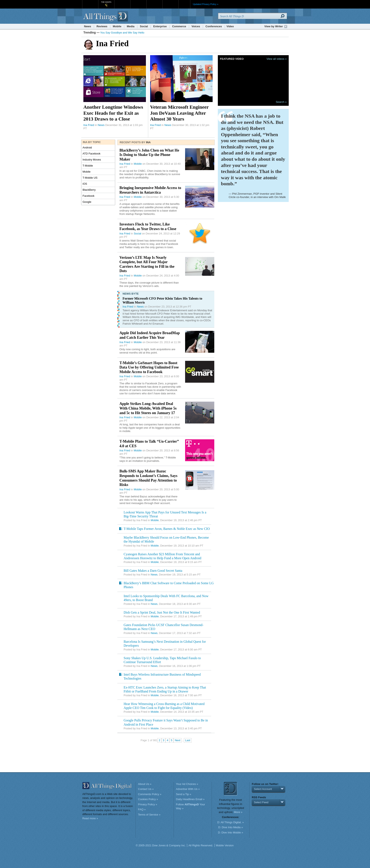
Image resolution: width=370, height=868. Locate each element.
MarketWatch (122, 2)
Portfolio (156, 2)
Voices (196, 26)
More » (238, 812)
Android (87, 148)
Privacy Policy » (148, 804)
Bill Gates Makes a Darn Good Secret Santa (153, 571)
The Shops (106, 2)
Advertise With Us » (188, 789)
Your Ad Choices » (187, 784)
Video (230, 26)
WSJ (90, 2)
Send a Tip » (184, 794)
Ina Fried (89, 125)
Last (188, 740)
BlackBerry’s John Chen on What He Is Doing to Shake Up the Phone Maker (149, 155)
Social (144, 26)
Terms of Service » (149, 815)
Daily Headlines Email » (190, 799)
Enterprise (160, 26)
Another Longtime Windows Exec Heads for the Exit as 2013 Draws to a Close (113, 113)
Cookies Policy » (148, 799)
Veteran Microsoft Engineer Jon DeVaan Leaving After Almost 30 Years (179, 113)
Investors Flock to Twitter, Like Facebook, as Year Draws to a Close (148, 227)
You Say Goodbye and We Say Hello (122, 33)
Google (87, 202)
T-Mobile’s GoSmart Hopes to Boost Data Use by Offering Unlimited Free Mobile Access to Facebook (149, 367)
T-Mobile (88, 166)
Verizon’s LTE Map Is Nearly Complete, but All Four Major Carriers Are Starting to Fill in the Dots (147, 264)
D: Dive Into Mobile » (231, 833)
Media (131, 26)
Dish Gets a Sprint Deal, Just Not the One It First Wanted (162, 612)
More (184, 4)
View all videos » (277, 59)
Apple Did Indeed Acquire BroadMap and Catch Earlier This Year (150, 335)
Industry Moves (92, 160)
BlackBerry (89, 190)
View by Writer (274, 26)
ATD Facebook (92, 154)
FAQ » (142, 809)
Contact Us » (146, 789)
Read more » (90, 818)
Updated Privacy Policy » (206, 4)
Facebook (88, 196)
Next (177, 740)
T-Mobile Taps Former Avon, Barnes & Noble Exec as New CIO (167, 529)
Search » (281, 102)
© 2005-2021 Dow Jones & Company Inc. (161, 845)
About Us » (145, 784)
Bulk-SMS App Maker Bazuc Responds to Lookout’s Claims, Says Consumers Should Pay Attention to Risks (148, 478)
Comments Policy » (150, 794)
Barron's (138, 2)
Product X (170, 2)
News (88, 26)
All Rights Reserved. (201, 845)
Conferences (214, 26)
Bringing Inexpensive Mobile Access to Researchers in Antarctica (150, 190)
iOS (85, 184)
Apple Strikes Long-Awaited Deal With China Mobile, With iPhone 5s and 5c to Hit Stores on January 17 (148, 408)
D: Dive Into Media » (231, 827)
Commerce (179, 26)
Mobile (117, 26)
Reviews (102, 26)
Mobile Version (225, 845)
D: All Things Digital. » (231, 822)
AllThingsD (106, 16)
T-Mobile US (90, 178)
